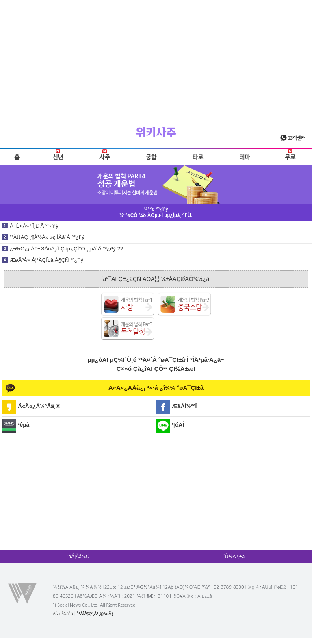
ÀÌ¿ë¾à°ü (63, 614)
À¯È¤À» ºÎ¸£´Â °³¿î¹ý (34, 226)
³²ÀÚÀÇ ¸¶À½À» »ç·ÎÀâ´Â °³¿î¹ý (47, 237)
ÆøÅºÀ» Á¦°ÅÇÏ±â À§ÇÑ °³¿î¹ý (47, 260)
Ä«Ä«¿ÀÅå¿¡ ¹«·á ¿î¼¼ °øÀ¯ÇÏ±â (156, 388)
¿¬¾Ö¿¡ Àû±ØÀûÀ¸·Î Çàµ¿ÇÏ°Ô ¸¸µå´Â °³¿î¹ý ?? (66, 249)
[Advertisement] (156, 57)
